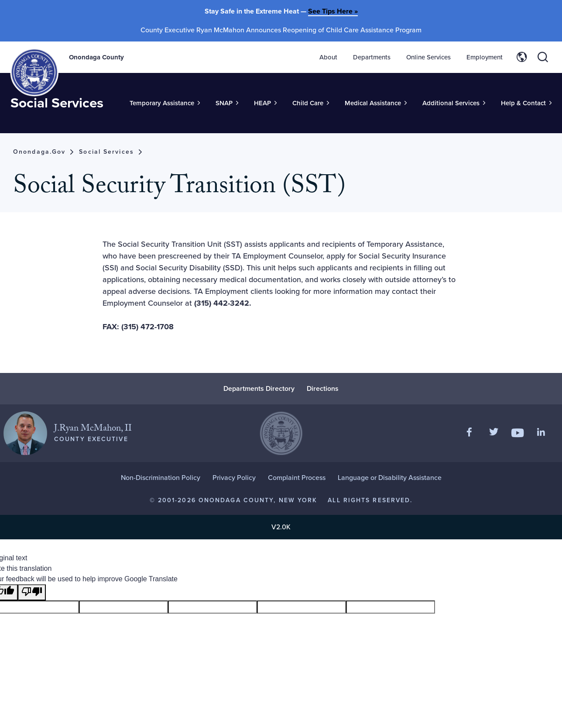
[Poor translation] (32, 593)
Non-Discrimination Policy (161, 478)
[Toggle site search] (543, 57)
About (328, 57)
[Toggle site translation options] (522, 57)
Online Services (428, 57)
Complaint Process (297, 478)
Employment (485, 57)
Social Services (58, 117)
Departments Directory (259, 389)
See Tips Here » (333, 11)
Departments (372, 57)
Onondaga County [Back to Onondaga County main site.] (97, 57)
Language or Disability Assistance (390, 478)
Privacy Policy (234, 478)
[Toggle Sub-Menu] (165, 120)
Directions (323, 389)
